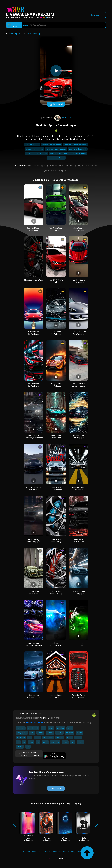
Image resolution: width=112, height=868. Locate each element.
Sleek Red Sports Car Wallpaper (34, 229)
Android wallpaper (35, 722)
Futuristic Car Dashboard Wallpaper (34, 644)
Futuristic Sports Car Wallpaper (56, 696)
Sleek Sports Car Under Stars (34, 696)
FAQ (79, 852)
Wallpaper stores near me (60, 153)
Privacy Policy (69, 852)
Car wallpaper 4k (32, 145)
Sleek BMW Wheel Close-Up (56, 592)
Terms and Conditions (52, 852)
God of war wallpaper (56, 158)
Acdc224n (63, 118)
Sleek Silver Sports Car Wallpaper (78, 333)
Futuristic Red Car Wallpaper (34, 333)
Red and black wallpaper (51, 145)
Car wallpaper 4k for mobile (37, 153)
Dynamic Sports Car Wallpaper (78, 437)
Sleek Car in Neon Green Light (78, 644)
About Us (36, 852)
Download (56, 104)
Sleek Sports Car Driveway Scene (78, 385)
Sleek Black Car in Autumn (78, 540)
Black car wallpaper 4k (34, 149)
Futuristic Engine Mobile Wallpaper (78, 696)
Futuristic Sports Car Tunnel (78, 489)
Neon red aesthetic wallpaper (75, 145)
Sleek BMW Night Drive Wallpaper (34, 540)
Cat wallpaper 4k (80, 153)
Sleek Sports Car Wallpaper (78, 229)
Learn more (56, 788)
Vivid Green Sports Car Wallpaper (56, 229)
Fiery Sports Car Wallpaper (56, 385)
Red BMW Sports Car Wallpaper (56, 281)
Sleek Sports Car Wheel (34, 280)
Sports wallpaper (34, 34)
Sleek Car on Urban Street (34, 592)
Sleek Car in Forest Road (56, 437)
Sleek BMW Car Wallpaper (56, 489)
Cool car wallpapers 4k (78, 149)
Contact (27, 852)
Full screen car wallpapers (56, 149)
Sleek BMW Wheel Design (56, 540)
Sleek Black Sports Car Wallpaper (34, 489)
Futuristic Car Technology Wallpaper (34, 437)
